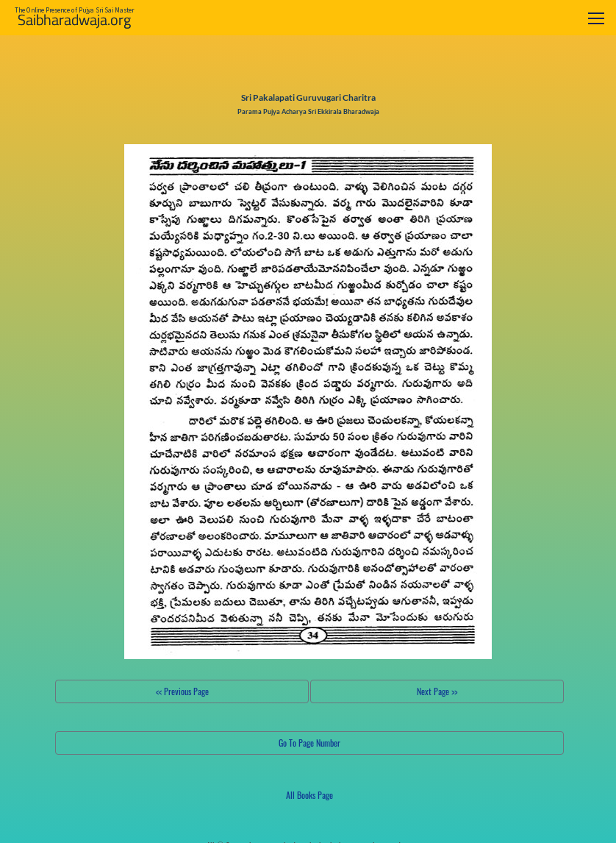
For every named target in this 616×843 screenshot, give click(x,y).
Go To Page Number (309, 743)
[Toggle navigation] (596, 18)
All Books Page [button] (309, 795)
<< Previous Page (182, 691)
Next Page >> (437, 691)
